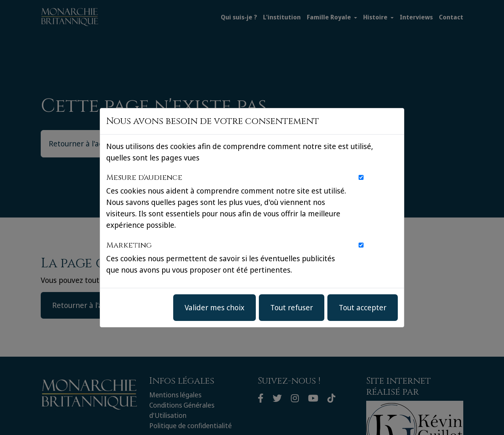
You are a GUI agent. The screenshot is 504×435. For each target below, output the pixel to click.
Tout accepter (363, 307)
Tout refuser (292, 307)
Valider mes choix (215, 307)
